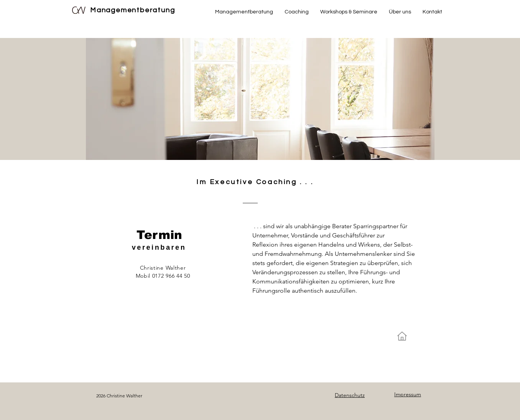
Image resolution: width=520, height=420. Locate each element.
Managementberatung (132, 10)
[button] (297, 12)
